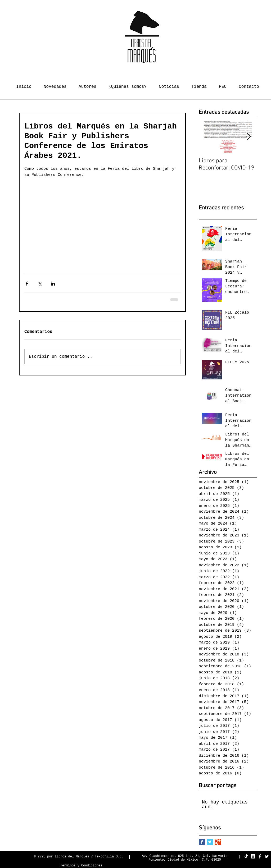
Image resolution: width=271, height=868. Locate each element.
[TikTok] (246, 856)
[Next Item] (249, 137)
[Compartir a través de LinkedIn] (53, 284)
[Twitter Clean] (267, 856)
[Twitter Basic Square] (210, 842)
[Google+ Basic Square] (218, 842)
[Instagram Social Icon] (253, 856)
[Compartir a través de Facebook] (27, 284)
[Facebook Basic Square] (202, 842)
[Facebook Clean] (260, 856)
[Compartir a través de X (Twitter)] (40, 284)
